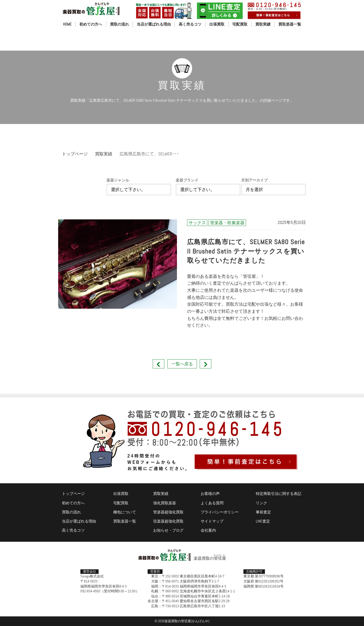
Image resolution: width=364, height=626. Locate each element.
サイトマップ (212, 521)
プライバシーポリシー (220, 512)
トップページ (75, 154)
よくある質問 (212, 503)
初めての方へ (91, 24)
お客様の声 (210, 494)
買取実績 (263, 24)
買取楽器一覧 (290, 24)
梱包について (125, 512)
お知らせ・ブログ (168, 530)
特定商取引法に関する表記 (279, 494)
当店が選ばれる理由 (154, 24)
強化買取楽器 (165, 503)
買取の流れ (119, 24)
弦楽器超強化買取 (168, 521)
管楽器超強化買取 (168, 512)
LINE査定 (263, 521)
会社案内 (208, 530)
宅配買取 (240, 24)
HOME (67, 24)
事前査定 (263, 512)
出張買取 (217, 24)
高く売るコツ (190, 24)
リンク (261, 503)
